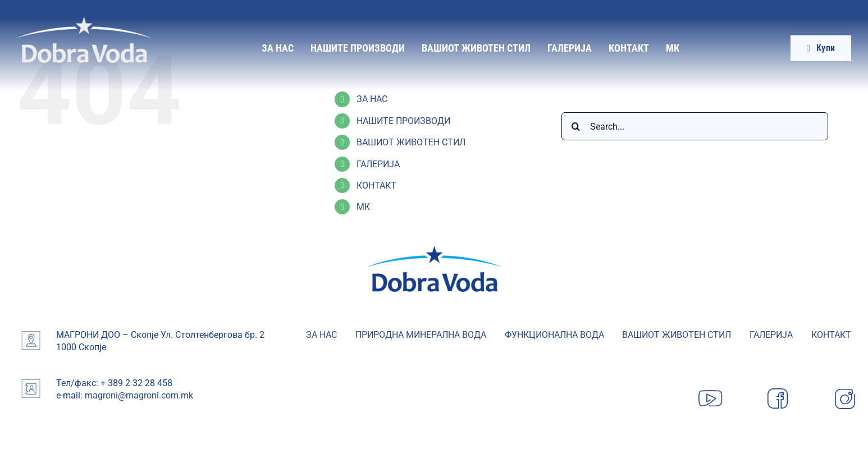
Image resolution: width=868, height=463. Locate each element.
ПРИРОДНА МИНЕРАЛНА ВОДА (421, 335)
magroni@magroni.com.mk (139, 395)
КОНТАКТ (376, 185)
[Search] (575, 126)
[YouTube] (711, 389)
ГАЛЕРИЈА (378, 164)
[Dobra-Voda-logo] (84, 21)
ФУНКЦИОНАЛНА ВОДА (554, 335)
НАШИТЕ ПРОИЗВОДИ (403, 121)
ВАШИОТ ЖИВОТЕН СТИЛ (411, 142)
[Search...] (695, 126)
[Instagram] (845, 389)
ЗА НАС (372, 99)
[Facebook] (778, 389)
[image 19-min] (434, 250)
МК (363, 207)
